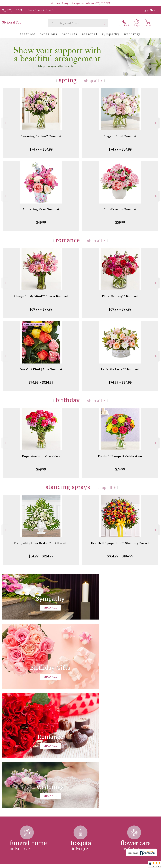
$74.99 (120, 469)
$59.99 (120, 222)
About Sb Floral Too (14, 751)
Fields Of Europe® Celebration (120, 456)
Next (156, 123)
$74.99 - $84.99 (41, 149)
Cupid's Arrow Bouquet (120, 209)
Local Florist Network (131, 865)
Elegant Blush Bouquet (120, 136)
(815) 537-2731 (15, 10)
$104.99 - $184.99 (120, 556)
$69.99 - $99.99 (41, 309)
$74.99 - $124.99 (41, 382)
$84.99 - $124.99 (41, 556)
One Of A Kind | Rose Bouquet (41, 369)
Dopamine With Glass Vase (41, 456)
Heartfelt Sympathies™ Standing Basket (120, 543)
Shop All (92, 81)
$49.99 (41, 222)
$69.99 (41, 469)
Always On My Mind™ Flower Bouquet (41, 296)
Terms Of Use (93, 865)
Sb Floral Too (12, 22)
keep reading (107, 757)
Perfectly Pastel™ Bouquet (120, 369)
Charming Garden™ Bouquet (41, 136)
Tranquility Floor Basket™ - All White (41, 543)
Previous (5, 123)
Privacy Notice (110, 865)
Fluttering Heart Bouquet (41, 209)
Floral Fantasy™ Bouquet (120, 296)
